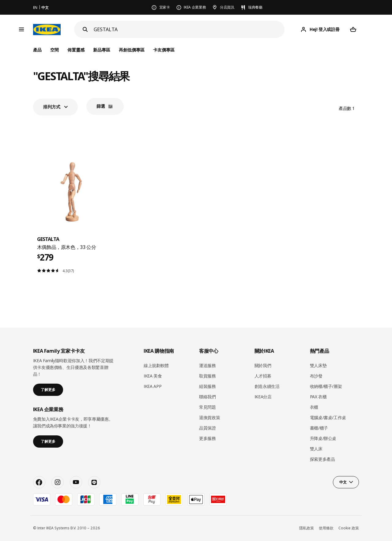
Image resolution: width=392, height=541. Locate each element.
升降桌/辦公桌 (323, 438)
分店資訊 (227, 7)
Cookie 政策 (349, 528)
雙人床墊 (318, 365)
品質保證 (207, 428)
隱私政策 (307, 528)
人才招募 (263, 376)
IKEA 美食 (153, 376)
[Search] (85, 29)
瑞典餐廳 (255, 7)
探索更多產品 (322, 459)
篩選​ (101, 106)
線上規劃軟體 (156, 365)
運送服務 (207, 365)
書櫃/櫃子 (319, 428)
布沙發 (316, 376)
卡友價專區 (164, 50)
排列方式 (52, 107)
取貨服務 (207, 376)
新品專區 (102, 50)
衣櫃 (314, 407)
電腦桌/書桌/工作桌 (328, 417)
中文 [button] (343, 482)
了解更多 (48, 390)
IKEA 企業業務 (195, 7)
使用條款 (326, 528)
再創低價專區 (132, 50)
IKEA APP (153, 386)
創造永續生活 (267, 386)
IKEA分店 (263, 397)
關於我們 (263, 365)
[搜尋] (189, 30)
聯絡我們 (207, 397)
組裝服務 (207, 386)
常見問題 (207, 407)
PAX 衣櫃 (318, 397)
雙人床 (316, 449)
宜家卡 (165, 7)
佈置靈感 (76, 50)
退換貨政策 (209, 417)
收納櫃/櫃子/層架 (326, 386)
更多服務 (207, 438)
